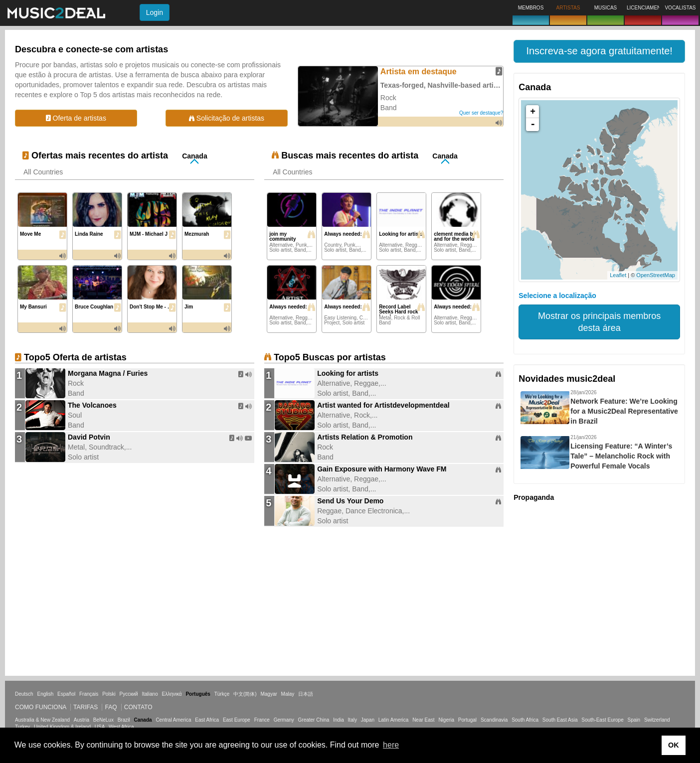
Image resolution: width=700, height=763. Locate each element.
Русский (129, 694)
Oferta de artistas (76, 118)
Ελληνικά (172, 694)
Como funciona (41, 707)
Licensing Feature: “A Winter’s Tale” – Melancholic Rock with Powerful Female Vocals (621, 456)
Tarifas (86, 707)
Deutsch (24, 694)
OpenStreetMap (656, 275)
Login (155, 12)
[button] (599, 51)
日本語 (306, 694)
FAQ (111, 707)
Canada (195, 156)
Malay (288, 694)
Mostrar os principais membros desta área (599, 322)
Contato (138, 707)
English (45, 694)
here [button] (391, 745)
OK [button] (674, 745)
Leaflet (618, 275)
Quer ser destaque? (481, 113)
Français (89, 694)
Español (66, 694)
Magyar (268, 694)
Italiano (150, 694)
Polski (109, 694)
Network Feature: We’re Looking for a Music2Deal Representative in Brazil (624, 411)
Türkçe (222, 694)
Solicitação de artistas (227, 118)
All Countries (43, 172)
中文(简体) (245, 694)
